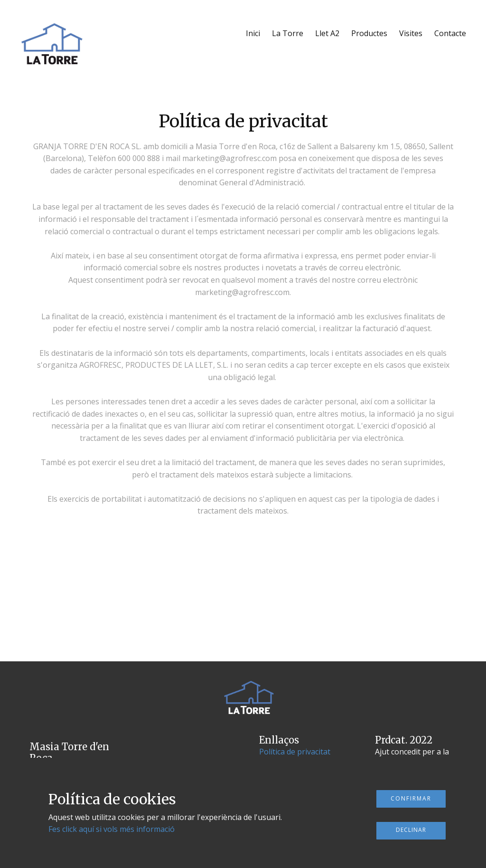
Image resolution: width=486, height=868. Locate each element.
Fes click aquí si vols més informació (112, 829)
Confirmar (411, 798)
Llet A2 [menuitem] (327, 33)
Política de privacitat (295, 752)
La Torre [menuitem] (288, 33)
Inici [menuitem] (253, 33)
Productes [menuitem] (369, 33)
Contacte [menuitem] (450, 33)
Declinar (411, 830)
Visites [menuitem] (411, 33)
